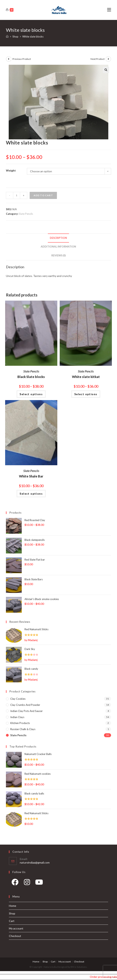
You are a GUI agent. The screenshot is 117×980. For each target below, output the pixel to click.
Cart (12, 921)
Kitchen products (20, 723)
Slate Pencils (26, 214)
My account (16, 928)
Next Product (98, 59)
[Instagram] (27, 883)
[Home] (7, 37)
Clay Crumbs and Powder (25, 705)
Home (13, 906)
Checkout (15, 936)
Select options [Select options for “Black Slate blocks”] (31, 394)
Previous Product (22, 59)
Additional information (58, 247)
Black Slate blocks (31, 377)
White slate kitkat (86, 377)
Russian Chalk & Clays (23, 729)
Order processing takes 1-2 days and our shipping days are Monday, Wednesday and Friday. (105, 977)
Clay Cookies (18, 699)
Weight (11, 170)
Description (58, 238)
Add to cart (43, 195)
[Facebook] (15, 883)
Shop (12, 913)
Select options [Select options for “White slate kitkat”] (86, 394)
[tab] (59, 238)
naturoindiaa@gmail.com (35, 862)
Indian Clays (17, 717)
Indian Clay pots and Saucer (26, 711)
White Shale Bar (31, 476)
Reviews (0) (58, 256)
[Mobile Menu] (109, 10)
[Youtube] (39, 883)
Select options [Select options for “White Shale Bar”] (31, 494)
